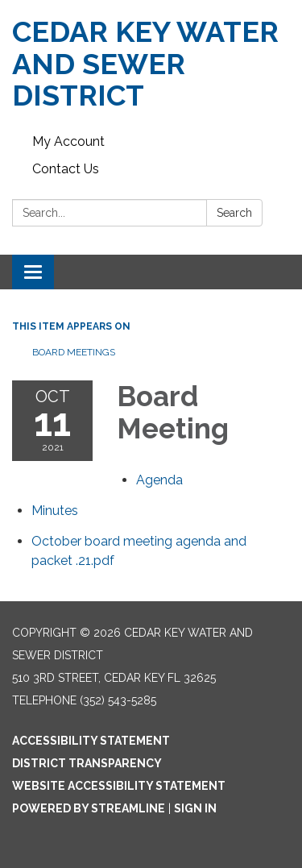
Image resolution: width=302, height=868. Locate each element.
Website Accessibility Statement (119, 786)
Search (234, 213)
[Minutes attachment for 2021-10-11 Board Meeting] (55, 511)
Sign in (195, 808)
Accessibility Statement (91, 741)
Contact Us (66, 169)
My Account (68, 141)
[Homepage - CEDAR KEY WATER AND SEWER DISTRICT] (151, 64)
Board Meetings (74, 352)
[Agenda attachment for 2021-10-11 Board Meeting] (159, 480)
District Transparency (87, 763)
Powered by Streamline (89, 808)
